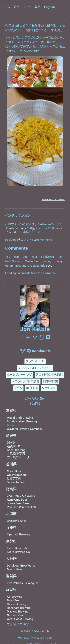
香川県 (11, 464)
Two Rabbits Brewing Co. (23, 583)
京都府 (11, 541)
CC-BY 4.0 (38, 631)
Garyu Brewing (16, 450)
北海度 (11, 514)
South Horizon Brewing (22, 421)
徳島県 (11, 489)
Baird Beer (14, 600)
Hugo (26, 638)
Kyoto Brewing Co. (19, 552)
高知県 (11, 411)
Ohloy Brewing (16, 475)
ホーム (6, 7)
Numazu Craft (16, 615)
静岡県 (11, 590)
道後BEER (13, 446)
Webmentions (43, 240)
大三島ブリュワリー (19, 457)
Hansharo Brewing (19, 608)
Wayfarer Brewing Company (25, 429)
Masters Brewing (18, 612)
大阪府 (11, 559)
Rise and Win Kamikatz (22, 507)
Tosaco (12, 425)
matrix (58, 228)
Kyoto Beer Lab (17, 548)
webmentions (17, 228)
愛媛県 (11, 436)
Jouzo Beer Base (18, 503)
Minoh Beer (14, 569)
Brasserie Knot (17, 521)
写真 (38, 7)
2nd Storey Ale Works (21, 496)
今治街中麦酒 (16, 454)
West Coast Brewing (20, 619)
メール (13, 232)
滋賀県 (11, 576)
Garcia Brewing (17, 604)
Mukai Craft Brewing (20, 418)
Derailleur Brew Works (21, 566)
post (49, 266)
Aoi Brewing (15, 597)
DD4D (11, 443)
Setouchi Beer (16, 482)
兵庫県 (11, 528)
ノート (27, 7)
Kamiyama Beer (17, 500)
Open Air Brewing (18, 535)
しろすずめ (14, 479)
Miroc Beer (14, 471)
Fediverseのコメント (18, 240)
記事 (17, 7)
